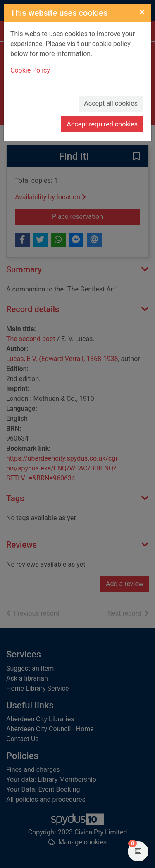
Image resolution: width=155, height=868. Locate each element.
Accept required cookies (102, 124)
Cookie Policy (30, 70)
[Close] (142, 12)
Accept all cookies (111, 103)
